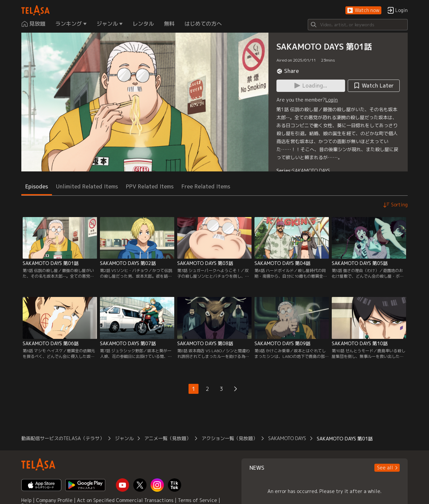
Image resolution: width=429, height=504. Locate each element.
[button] (363, 10)
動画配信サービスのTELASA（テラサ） (63, 438)
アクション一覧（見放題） (229, 438)
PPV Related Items (150, 186)
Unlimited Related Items (87, 186)
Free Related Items (206, 186)
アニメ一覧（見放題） (168, 438)
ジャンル (124, 438)
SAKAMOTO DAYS (311, 171)
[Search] (358, 25)
